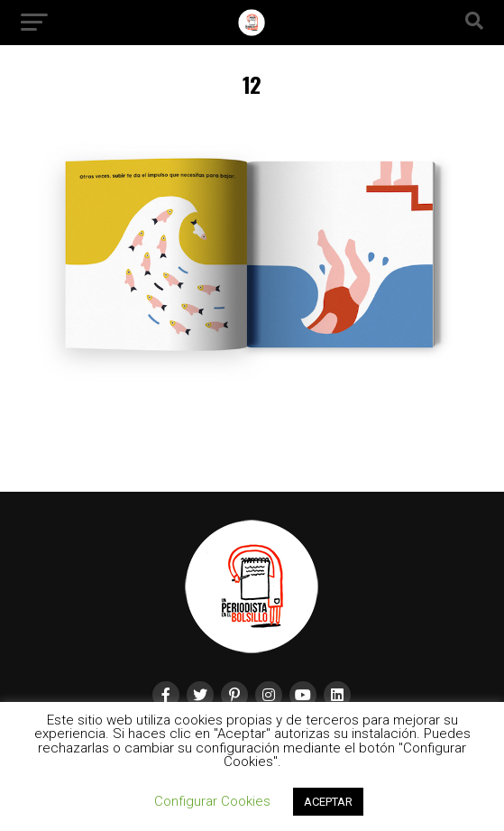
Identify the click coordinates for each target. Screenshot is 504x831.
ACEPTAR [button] (328, 802)
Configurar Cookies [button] (212, 801)
